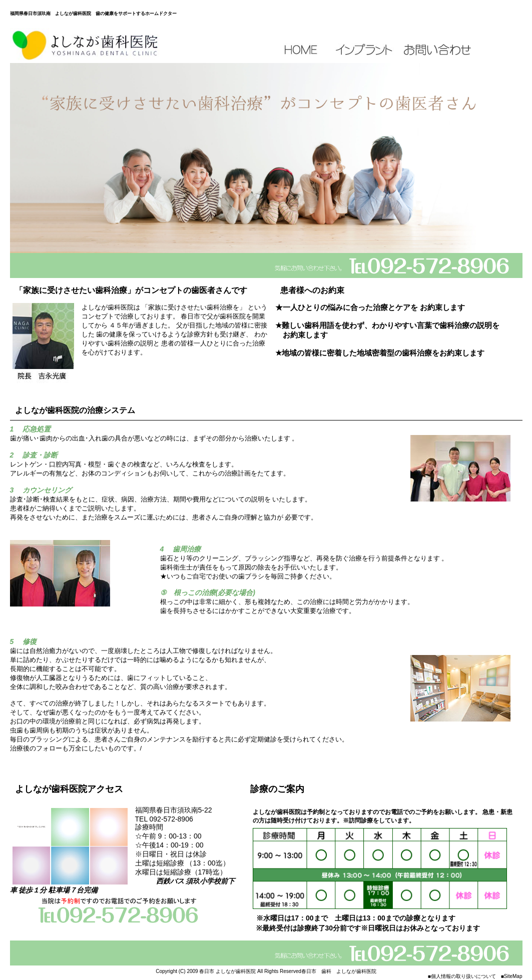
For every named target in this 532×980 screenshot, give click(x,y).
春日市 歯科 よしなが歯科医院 (339, 971)
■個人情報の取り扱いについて (462, 976)
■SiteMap (512, 976)
